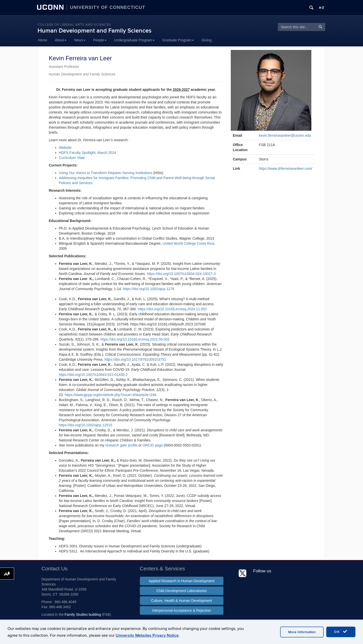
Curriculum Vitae (72, 158)
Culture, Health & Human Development (181, 601)
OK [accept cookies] (341, 632)
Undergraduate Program (134, 40)
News (80, 40)
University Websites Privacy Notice (147, 635)
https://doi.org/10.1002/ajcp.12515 (86, 425)
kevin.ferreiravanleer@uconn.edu (285, 135)
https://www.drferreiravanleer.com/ (286, 169)
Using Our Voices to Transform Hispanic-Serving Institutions (106, 173)
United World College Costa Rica (188, 243)
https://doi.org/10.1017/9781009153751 (135, 359)
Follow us (262, 571)
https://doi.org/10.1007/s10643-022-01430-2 (93, 375)
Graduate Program (178, 40)
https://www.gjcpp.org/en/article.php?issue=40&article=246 (110, 395)
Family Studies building (83, 614)
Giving (207, 40)
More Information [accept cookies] (302, 632)
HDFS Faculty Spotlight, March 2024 (88, 153)
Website (65, 148)
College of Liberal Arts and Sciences (74, 25)
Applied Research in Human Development (181, 581)
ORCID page (153, 445)
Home (43, 40)
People (100, 40)
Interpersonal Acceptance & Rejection (181, 610)
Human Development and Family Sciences (94, 31)
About (61, 40)
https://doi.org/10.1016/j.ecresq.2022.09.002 (135, 339)
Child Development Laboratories (182, 591)
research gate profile (122, 445)
